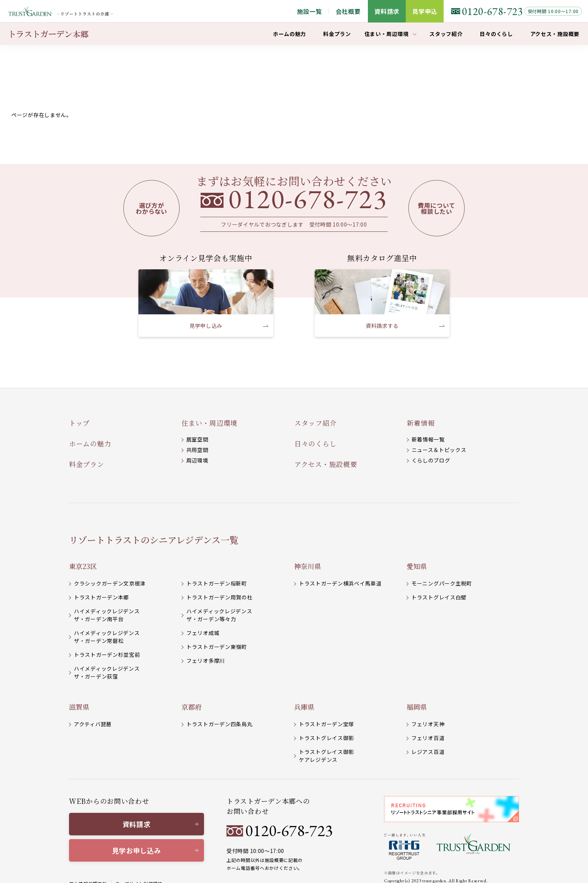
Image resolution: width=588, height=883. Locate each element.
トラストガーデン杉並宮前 (107, 655)
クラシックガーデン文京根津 (110, 583)
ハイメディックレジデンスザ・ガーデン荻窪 (107, 672)
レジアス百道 (428, 752)
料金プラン (87, 464)
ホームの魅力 (90, 443)
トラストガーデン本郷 (101, 597)
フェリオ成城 (203, 633)
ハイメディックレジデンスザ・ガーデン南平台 (107, 615)
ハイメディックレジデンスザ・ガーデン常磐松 (107, 637)
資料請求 (137, 824)
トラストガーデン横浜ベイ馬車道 (340, 583)
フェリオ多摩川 (206, 661)
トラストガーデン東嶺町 (217, 647)
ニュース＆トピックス (439, 450)
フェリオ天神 (428, 724)
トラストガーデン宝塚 (326, 724)
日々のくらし (315, 443)
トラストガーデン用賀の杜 (219, 597)
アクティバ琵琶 (93, 724)
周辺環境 (197, 460)
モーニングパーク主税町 (442, 583)
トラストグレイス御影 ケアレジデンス (326, 756)
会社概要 (348, 11)
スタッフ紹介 (315, 423)
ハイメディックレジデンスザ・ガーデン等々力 (219, 615)
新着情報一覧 (428, 439)
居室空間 (197, 439)
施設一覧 (310, 11)
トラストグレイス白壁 (439, 597)
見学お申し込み (137, 850)
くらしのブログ (431, 460)
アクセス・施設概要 (326, 464)
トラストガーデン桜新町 (217, 583)
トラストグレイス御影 (326, 738)
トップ (79, 423)
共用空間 (197, 450)
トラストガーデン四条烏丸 (219, 724)
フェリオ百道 (428, 738)
